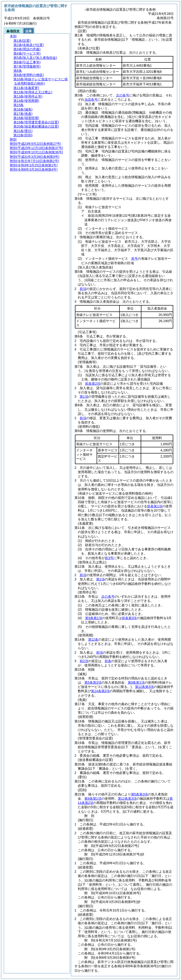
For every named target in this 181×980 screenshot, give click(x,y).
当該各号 (91, 99)
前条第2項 (93, 384)
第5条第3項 (93, 682)
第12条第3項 (144, 687)
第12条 (93, 639)
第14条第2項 (100, 691)
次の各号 (123, 95)
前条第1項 (155, 506)
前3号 (109, 558)
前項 (83, 289)
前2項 (84, 661)
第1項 (84, 397)
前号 (135, 259)
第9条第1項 (94, 618)
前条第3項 (129, 618)
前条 (108, 661)
